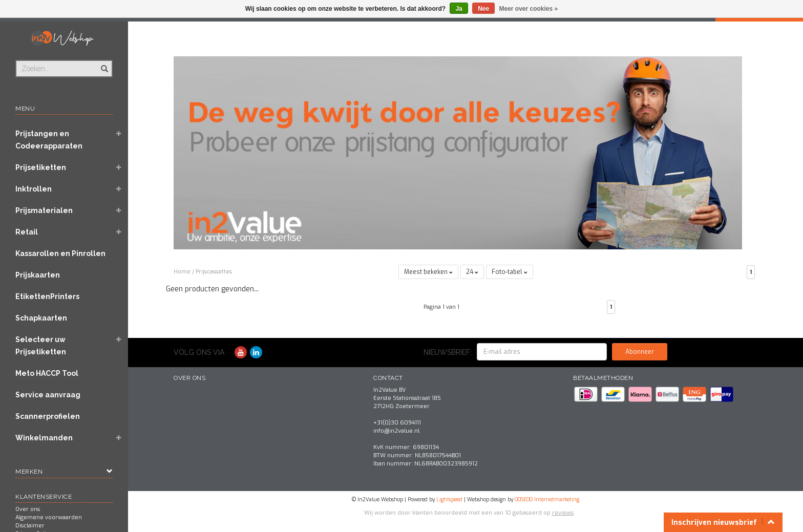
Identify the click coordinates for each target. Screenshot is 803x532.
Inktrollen (34, 189)
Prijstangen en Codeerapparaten (49, 140)
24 (472, 272)
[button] (118, 135)
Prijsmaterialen (44, 210)
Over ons (28, 509)
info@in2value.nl (396, 431)
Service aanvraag (48, 395)
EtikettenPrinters (47, 296)
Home (182, 272)
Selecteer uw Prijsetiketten (41, 346)
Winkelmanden (44, 438)
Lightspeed (449, 499)
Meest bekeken (428, 272)
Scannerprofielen (48, 416)
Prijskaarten (38, 275)
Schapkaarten (41, 318)
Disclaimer (30, 526)
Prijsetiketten (41, 167)
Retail (27, 232)
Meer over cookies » (529, 9)
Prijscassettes (214, 272)
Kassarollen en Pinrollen (60, 253)
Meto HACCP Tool (47, 373)
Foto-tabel (510, 272)
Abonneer (640, 352)
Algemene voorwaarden (49, 517)
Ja (459, 9)
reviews (563, 513)
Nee (483, 9)
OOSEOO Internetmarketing (547, 499)
